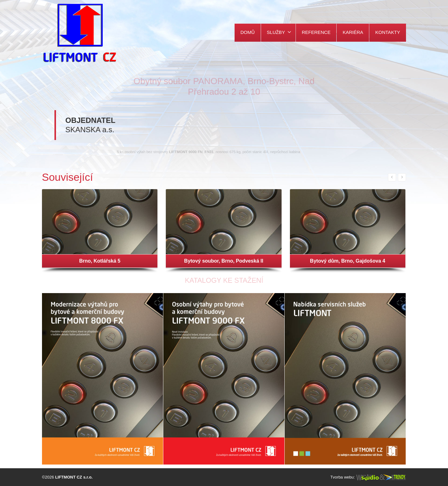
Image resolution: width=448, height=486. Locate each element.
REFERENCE (316, 32)
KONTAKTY (388, 32)
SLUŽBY (279, 32)
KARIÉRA (353, 32)
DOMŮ (248, 32)
